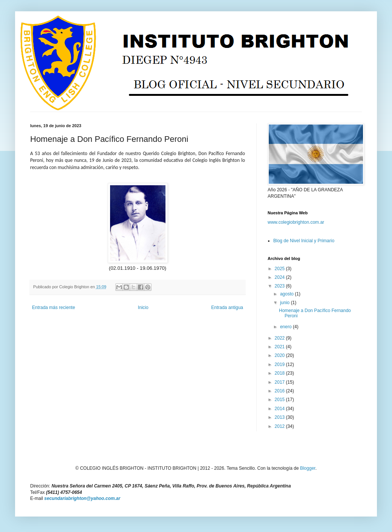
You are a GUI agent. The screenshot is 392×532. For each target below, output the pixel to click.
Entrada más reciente (54, 308)
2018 (280, 373)
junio (286, 303)
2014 (280, 409)
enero (286, 327)
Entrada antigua (227, 308)
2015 (280, 400)
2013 (280, 417)
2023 (280, 286)
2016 (280, 391)
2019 (280, 364)
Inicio (143, 308)
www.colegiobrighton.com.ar (296, 222)
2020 (280, 355)
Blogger (308, 468)
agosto (287, 294)
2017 (280, 382)
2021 (280, 347)
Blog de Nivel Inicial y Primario (304, 241)
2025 (280, 269)
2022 (280, 338)
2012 (280, 426)
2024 (280, 277)
